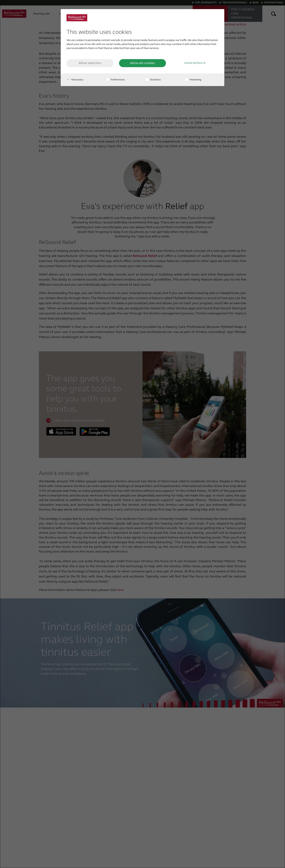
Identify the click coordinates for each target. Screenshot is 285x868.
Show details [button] (195, 63)
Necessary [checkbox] (75, 80)
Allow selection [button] (90, 63)
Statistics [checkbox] (153, 80)
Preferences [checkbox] (115, 80)
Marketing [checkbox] (193, 80)
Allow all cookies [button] (142, 63)
